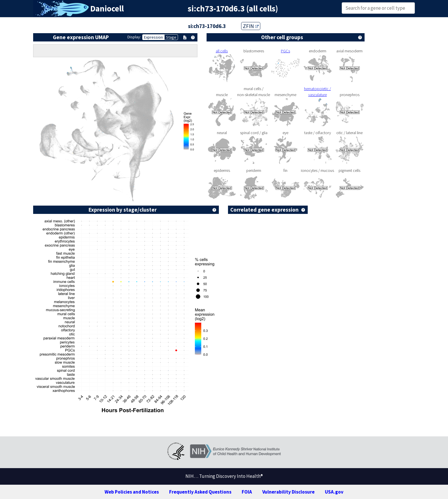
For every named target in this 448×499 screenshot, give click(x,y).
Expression (153, 37)
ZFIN (251, 26)
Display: (134, 37)
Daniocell (107, 9)
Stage (171, 37)
